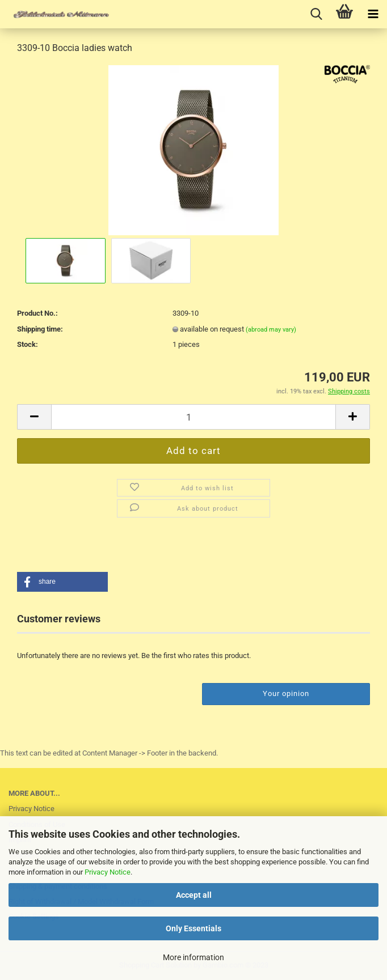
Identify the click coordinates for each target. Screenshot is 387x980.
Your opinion (286, 693)
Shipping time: (40, 329)
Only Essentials (194, 928)
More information (194, 957)
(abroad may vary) (271, 330)
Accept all (194, 895)
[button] (62, 582)
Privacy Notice (108, 872)
